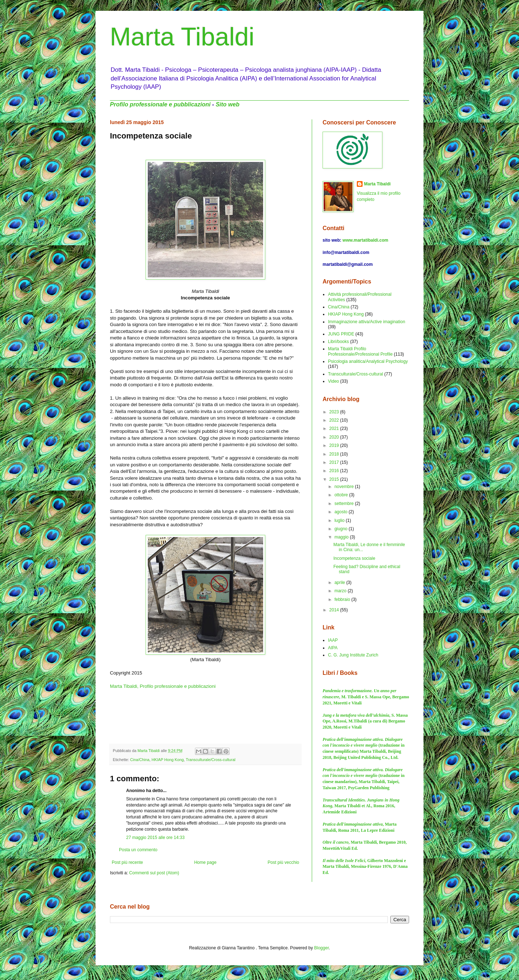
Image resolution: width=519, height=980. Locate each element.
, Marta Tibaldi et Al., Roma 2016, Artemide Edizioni (361, 806)
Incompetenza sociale (354, 558)
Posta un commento (138, 850)
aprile (340, 583)
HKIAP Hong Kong (167, 760)
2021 (335, 429)
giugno (341, 529)
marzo (341, 591)
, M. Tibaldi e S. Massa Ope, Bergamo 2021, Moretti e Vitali (366, 697)
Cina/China (140, 760)
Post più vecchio (283, 862)
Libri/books (338, 342)
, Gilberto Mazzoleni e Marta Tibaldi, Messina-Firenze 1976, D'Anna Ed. (365, 867)
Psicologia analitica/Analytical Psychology (368, 361)
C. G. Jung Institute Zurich (353, 655)
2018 (335, 454)
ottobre (342, 495)
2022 (335, 420)
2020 (335, 437)
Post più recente (127, 862)
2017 (335, 462)
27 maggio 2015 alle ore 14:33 (155, 838)
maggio (342, 537)
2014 (335, 610)
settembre (345, 504)
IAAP (333, 640)
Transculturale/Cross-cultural (210, 760)
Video (333, 381)
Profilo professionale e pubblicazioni (160, 104)
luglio (340, 520)
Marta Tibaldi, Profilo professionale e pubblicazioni (163, 686)
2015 (335, 479)
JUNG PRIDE (341, 334)
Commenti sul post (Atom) (154, 873)
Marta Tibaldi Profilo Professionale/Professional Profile (360, 351)
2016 (335, 471)
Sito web (227, 104)
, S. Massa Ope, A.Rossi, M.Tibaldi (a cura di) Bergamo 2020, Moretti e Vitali (365, 721)
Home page (205, 862)
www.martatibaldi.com (365, 240)
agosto (341, 512)
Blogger (322, 948)
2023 (335, 412)
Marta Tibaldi (182, 37)
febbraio (343, 599)
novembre (345, 487)
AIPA (333, 648)
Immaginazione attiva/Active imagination (367, 322)
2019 (335, 445)
